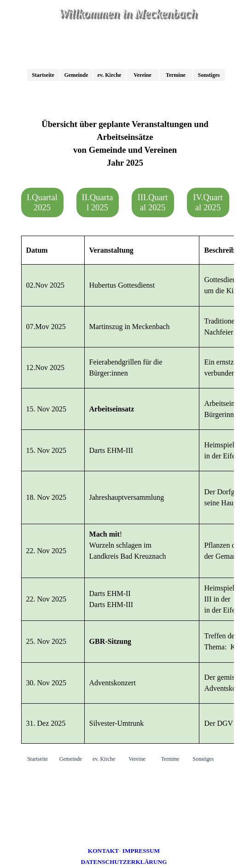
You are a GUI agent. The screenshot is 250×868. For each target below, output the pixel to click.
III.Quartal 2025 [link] (153, 202)
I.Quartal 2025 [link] (42, 202)
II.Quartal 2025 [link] (98, 202)
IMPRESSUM (141, 851)
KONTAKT (103, 851)
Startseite (43, 75)
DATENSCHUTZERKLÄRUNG (124, 862)
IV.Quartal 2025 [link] (208, 202)
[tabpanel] (125, 144)
